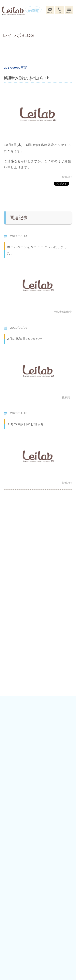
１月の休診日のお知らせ (26, 424)
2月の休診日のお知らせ (25, 339)
